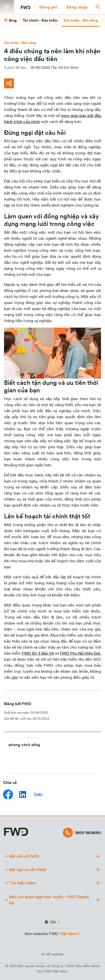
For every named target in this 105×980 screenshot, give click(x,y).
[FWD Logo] (26, 8)
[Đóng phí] (48, 7)
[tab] (10, 20)
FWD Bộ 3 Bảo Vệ (38, 653)
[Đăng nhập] (77, 7)
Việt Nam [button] (68, 934)
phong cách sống (24, 744)
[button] (48, 7)
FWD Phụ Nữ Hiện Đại (80, 653)
